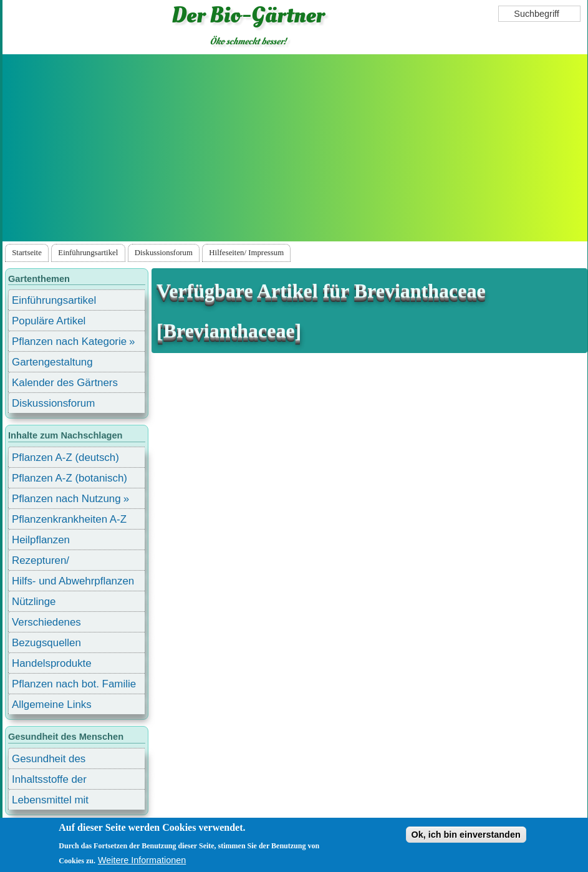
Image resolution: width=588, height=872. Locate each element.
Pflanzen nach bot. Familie (74, 684)
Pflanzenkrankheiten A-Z (69, 519)
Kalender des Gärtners (65, 383)
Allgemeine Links (52, 705)
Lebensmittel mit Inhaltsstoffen (50, 802)
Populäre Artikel (49, 321)
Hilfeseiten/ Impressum (246, 253)
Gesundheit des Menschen (49, 761)
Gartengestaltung (52, 362)
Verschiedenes (46, 622)
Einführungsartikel (88, 253)
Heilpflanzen (41, 540)
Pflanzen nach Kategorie (69, 342)
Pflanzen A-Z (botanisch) (70, 478)
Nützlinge (34, 602)
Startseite (27, 253)
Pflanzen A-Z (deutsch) (65, 458)
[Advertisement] (295, 148)
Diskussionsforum (164, 253)
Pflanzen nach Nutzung (66, 499)
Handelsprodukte (52, 663)
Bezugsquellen (46, 643)
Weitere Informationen (142, 860)
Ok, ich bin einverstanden (466, 835)
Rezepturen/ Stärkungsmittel (48, 562)
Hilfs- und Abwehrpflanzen (73, 581)
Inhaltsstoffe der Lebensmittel (49, 781)
